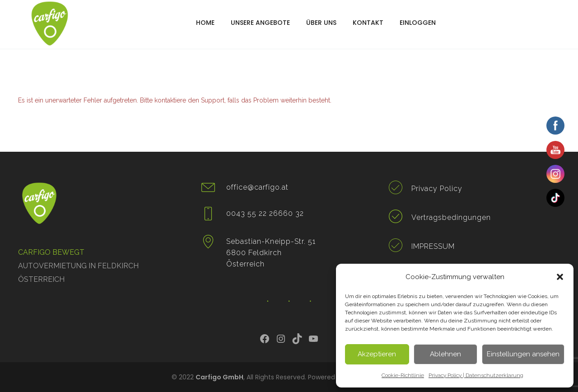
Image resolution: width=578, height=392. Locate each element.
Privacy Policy (437, 189)
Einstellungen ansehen (523, 354)
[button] (560, 277)
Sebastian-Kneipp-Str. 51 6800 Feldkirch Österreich (271, 253)
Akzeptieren (377, 354)
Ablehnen (445, 354)
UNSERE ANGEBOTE (260, 23)
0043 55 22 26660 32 (265, 213)
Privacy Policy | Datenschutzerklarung (476, 375)
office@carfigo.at (257, 187)
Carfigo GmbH (219, 377)
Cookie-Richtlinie (403, 375)
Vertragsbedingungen (451, 217)
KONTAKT (368, 23)
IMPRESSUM (433, 246)
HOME (205, 23)
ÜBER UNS (321, 23)
